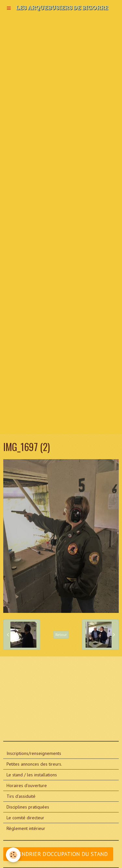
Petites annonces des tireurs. (34, 764)
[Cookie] (13, 855)
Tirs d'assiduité (21, 796)
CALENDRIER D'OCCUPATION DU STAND (58, 854)
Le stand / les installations (32, 775)
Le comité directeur (25, 818)
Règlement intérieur (26, 828)
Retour (61, 635)
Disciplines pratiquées (28, 807)
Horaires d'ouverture (27, 785)
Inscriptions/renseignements (34, 753)
